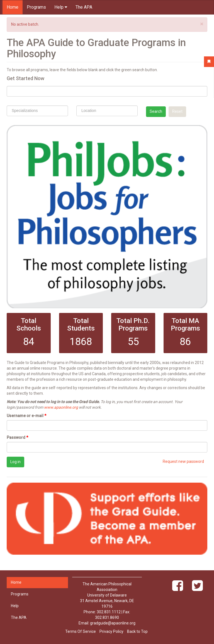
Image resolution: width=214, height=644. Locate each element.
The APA (84, 7)
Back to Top (137, 631)
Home (13, 7)
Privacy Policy (111, 631)
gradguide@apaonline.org (113, 623)
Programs (36, 7)
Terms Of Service (81, 631)
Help (61, 7)
